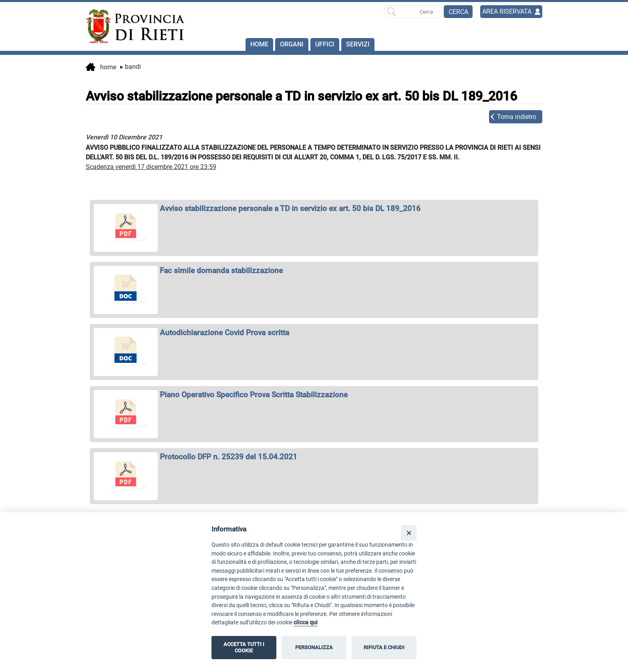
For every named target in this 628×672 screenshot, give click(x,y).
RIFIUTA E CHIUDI (384, 647)
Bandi (131, 67)
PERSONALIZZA (314, 647)
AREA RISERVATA (507, 11)
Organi (292, 44)
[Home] (131, 26)
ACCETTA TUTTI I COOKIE (244, 647)
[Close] (409, 533)
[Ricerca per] (413, 12)
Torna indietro (517, 117)
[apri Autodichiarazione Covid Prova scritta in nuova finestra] (314, 333)
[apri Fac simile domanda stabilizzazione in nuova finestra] (314, 271)
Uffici (325, 44)
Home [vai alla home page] (101, 68)
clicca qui (306, 623)
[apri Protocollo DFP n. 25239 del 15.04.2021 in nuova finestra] (314, 457)
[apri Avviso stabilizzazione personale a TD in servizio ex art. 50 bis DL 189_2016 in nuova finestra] (314, 208)
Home (259, 44)
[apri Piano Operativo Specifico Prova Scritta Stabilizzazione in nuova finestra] (314, 395)
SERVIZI (358, 44)
